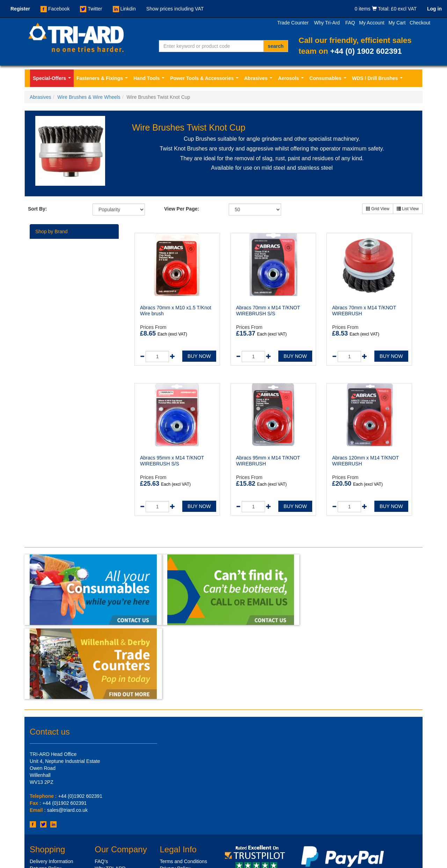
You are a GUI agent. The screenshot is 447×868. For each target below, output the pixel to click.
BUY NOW (199, 356)
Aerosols (292, 80)
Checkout (420, 23)
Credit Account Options (55, 799)
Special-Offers (53, 80)
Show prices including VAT (175, 9)
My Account (372, 23)
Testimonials (108, 799)
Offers (36, 833)
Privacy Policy (175, 792)
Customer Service (49, 812)
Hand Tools (150, 80)
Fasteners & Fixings (104, 80)
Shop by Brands (47, 826)
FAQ (350, 23)
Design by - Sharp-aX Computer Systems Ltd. (373, 861)
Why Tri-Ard (327, 23)
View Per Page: (182, 209)
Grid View (378, 209)
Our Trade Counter (50, 806)
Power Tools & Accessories (206, 80)
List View (408, 209)
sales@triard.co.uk (67, 734)
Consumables (329, 80)
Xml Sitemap (108, 812)
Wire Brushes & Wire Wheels (89, 97)
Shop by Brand (52, 231)
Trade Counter (293, 23)
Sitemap (104, 806)
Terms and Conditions (184, 785)
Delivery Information (52, 785)
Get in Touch (43, 819)
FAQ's (101, 785)
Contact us (50, 655)
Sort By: (37, 209)
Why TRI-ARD (110, 792)
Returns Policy (45, 792)
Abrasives (260, 80)
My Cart (397, 23)
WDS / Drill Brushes (379, 80)
